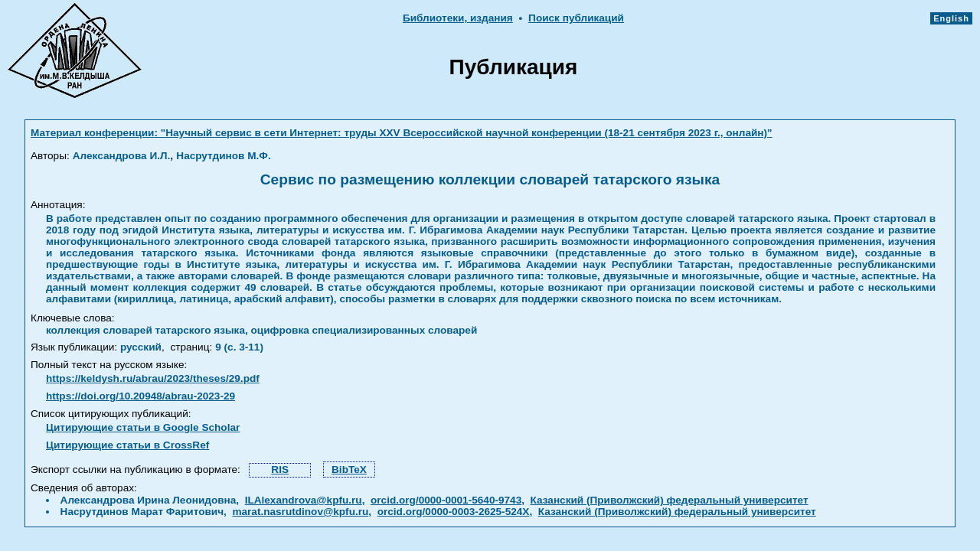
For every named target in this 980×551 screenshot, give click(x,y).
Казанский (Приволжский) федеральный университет (670, 500)
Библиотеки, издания (458, 18)
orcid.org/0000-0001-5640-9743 (446, 500)
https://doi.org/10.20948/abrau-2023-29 (140, 396)
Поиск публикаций (576, 18)
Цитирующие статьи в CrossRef (127, 445)
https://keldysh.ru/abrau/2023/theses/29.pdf (153, 378)
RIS (280, 469)
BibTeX (349, 469)
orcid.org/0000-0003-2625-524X (454, 512)
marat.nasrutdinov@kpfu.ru (300, 512)
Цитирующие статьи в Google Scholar (143, 427)
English (951, 18)
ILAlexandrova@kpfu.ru (304, 500)
